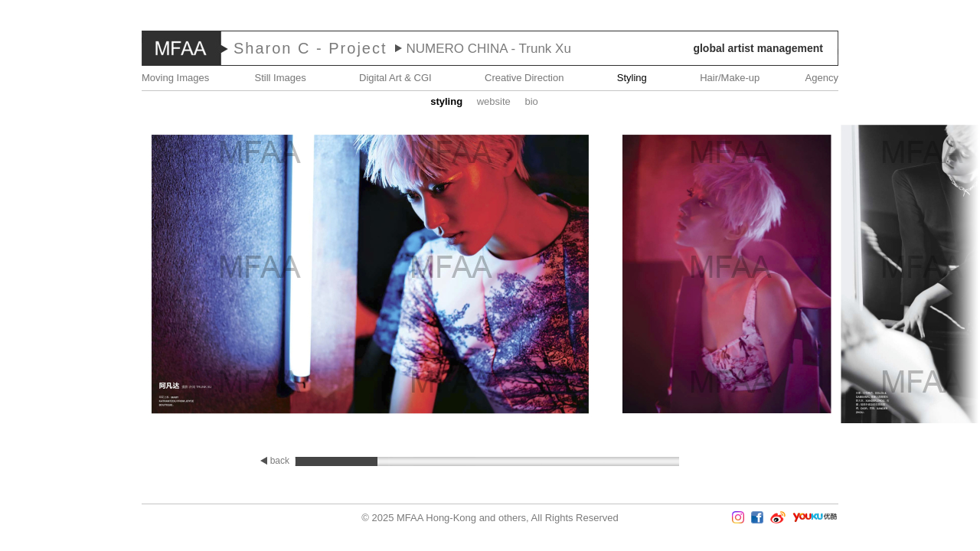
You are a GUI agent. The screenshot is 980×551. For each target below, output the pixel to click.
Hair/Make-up (730, 78)
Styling (632, 78)
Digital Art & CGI (395, 78)
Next (935, 275)
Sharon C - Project (310, 48)
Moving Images (175, 78)
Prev (45, 275)
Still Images (281, 78)
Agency (822, 78)
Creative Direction (524, 78)
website (494, 101)
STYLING (446, 101)
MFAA (181, 48)
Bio (531, 101)
